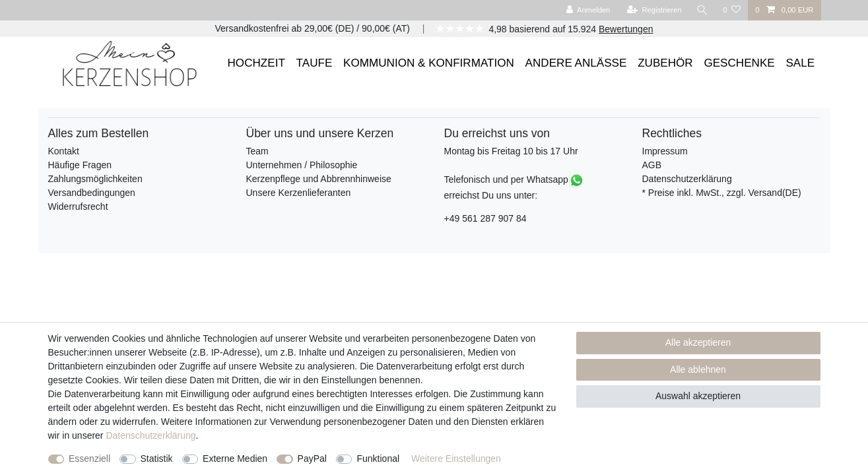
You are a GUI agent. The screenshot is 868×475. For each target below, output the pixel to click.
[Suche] (702, 10)
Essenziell (89, 459)
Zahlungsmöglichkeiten (95, 179)
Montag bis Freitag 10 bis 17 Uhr (511, 151)
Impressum (665, 151)
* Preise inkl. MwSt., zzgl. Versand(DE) (722, 193)
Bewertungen (626, 29)
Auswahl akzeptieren (698, 396)
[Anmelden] (588, 10)
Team (257, 151)
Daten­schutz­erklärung (150, 435)
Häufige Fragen (80, 165)
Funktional (378, 459)
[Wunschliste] (732, 10)
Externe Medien (235, 459)
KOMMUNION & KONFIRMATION (429, 63)
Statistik (157, 459)
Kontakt (64, 151)
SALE (800, 63)
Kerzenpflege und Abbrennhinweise (319, 179)
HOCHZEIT (256, 63)
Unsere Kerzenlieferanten (299, 193)
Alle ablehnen (698, 369)
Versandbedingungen (92, 193)
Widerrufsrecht (78, 206)
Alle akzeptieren (698, 342)
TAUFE (315, 63)
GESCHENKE (739, 63)
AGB (652, 165)
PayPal (312, 459)
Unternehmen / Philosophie (302, 165)
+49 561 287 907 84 (485, 218)
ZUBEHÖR (665, 63)
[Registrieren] (654, 10)
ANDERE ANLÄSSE (576, 63)
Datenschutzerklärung (687, 179)
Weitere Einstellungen (456, 459)
